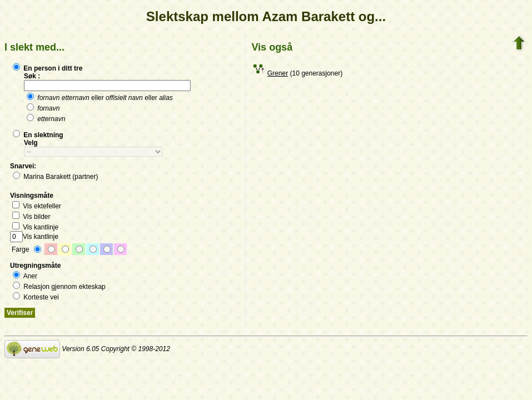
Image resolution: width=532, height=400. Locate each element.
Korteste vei (36, 297)
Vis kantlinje (35, 227)
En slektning (38, 135)
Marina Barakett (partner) (55, 177)
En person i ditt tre (48, 68)
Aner (25, 276)
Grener (278, 73)
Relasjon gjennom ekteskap (59, 287)
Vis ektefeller (37, 206)
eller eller (100, 98)
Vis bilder (31, 217)
